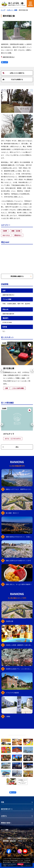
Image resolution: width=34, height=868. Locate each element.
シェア (5, 62)
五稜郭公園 (9, 621)
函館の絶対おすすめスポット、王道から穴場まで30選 (19, 537)
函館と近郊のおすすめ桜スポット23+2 (18, 561)
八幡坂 (8, 716)
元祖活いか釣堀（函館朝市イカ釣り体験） (19, 645)
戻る (11, 447)
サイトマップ (22, 841)
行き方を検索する (13, 79)
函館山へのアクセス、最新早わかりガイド (19, 489)
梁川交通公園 (9, 368)
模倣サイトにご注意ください (17, 838)
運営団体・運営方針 (9, 841)
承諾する (20, 864)
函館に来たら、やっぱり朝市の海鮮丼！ (19, 584)
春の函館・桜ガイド (12, 513)
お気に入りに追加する (13, 73)
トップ (3, 10)
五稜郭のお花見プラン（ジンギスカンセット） (19, 669)
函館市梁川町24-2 (9, 57)
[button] (2, 370)
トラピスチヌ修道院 (12, 693)
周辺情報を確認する (21, 276)
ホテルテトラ (9, 434)
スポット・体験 (12, 10)
